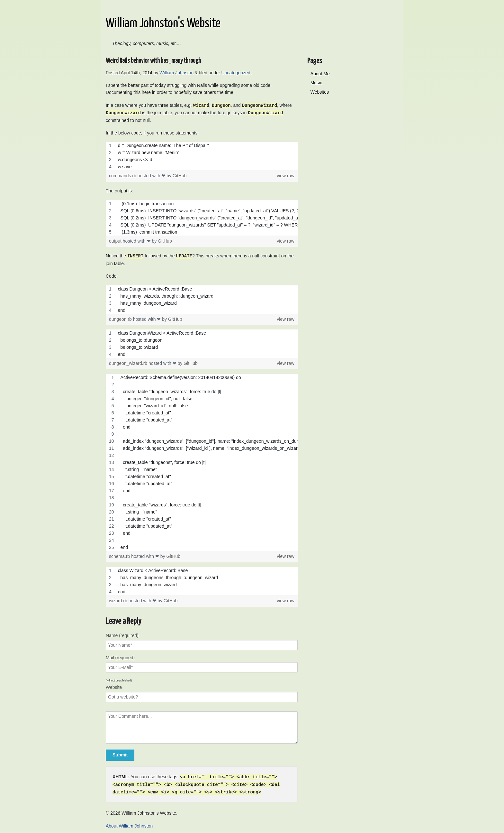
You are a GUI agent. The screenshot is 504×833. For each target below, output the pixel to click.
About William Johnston (129, 824)
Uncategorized (236, 73)
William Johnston (176, 73)
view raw (285, 175)
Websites (320, 92)
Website (114, 686)
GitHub (180, 175)
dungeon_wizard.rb (129, 362)
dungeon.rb (121, 318)
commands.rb (123, 175)
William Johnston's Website (163, 24)
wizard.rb (119, 600)
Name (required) (122, 634)
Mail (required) (120, 657)
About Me (320, 74)
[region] (202, 155)
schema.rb (120, 555)
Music (316, 83)
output (116, 240)
